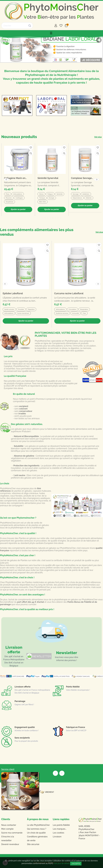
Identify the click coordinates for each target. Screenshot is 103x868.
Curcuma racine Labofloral (69, 293)
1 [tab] (46, 329)
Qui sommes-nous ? (37, 829)
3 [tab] (52, 329)
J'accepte (76, 864)
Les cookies (59, 833)
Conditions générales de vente (37, 839)
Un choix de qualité (36, 833)
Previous (5, 284)
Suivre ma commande (12, 833)
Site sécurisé (33, 844)
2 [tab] (49, 329)
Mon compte (7, 829)
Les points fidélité (61, 825)
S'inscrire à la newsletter (8, 839)
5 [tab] (57, 329)
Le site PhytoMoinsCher (38, 825)
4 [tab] (54, 329)
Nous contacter (9, 825)
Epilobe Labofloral (13, 293)
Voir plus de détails (62, 863)
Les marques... (60, 829)
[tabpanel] (26, 284)
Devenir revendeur (10, 844)
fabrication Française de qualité (40, 381)
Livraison (57, 837)
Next (98, 284)
